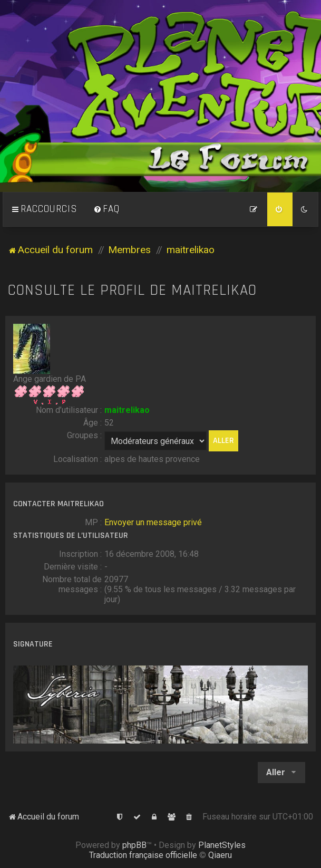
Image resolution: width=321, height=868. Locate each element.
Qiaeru (220, 855)
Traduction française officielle (143, 855)
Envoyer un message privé (153, 522)
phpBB (134, 845)
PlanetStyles (222, 845)
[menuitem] (106, 209)
